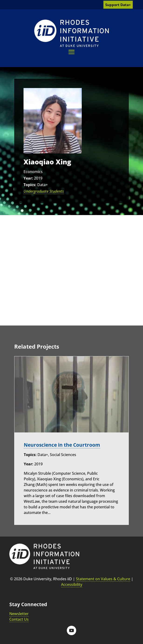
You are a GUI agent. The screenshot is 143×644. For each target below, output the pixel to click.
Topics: (30, 185)
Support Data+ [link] (118, 5)
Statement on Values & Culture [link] (103, 579)
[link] (71, 33)
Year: (28, 178)
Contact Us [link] (19, 619)
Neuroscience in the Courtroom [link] (62, 445)
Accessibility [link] (72, 584)
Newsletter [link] (19, 614)
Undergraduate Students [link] (44, 191)
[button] (71, 52)
